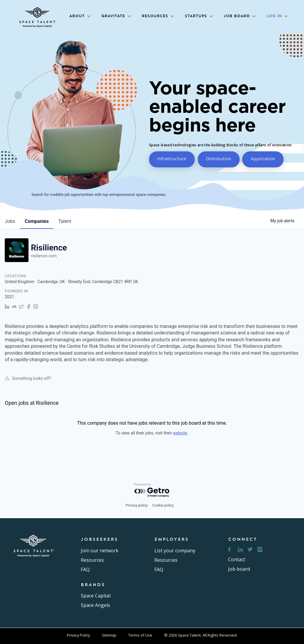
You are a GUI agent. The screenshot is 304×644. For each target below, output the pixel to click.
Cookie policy (163, 505)
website (180, 433)
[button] (78, 16)
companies (37, 221)
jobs (10, 221)
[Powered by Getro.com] (152, 490)
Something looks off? (28, 378)
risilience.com (44, 256)
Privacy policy (137, 505)
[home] (37, 15)
